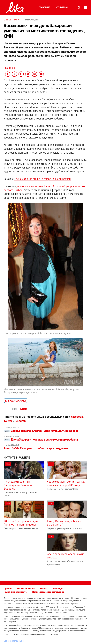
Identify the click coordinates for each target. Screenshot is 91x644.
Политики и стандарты (15, 592)
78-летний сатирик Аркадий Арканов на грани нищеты (21, 523)
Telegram (21, 421)
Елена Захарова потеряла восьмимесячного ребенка (41, 439)
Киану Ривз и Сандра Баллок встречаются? (64, 523)
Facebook (77, 417)
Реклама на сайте (26, 588)
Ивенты (44, 588)
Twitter (8, 421)
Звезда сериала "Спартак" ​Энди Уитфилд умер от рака (41, 431)
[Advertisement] (28, 554)
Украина (45, 7)
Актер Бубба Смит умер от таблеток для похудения (36, 448)
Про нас (8, 588)
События (62, 7)
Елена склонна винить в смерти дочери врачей (43, 179)
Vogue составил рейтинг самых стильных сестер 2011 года (66, 483)
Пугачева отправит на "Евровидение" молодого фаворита (19, 485)
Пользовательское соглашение (48, 592)
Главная (8, 20)
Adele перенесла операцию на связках (66, 556)
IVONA (24, 409)
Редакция (58, 588)
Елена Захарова (16, 401)
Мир (17, 20)
